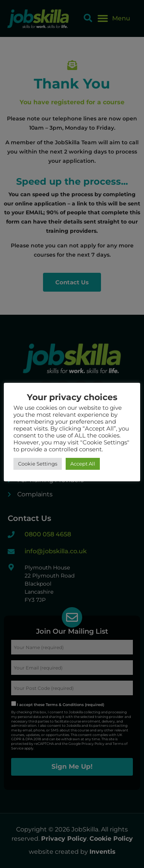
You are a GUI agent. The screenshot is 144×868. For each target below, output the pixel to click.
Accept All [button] (83, 464)
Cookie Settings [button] (38, 464)
